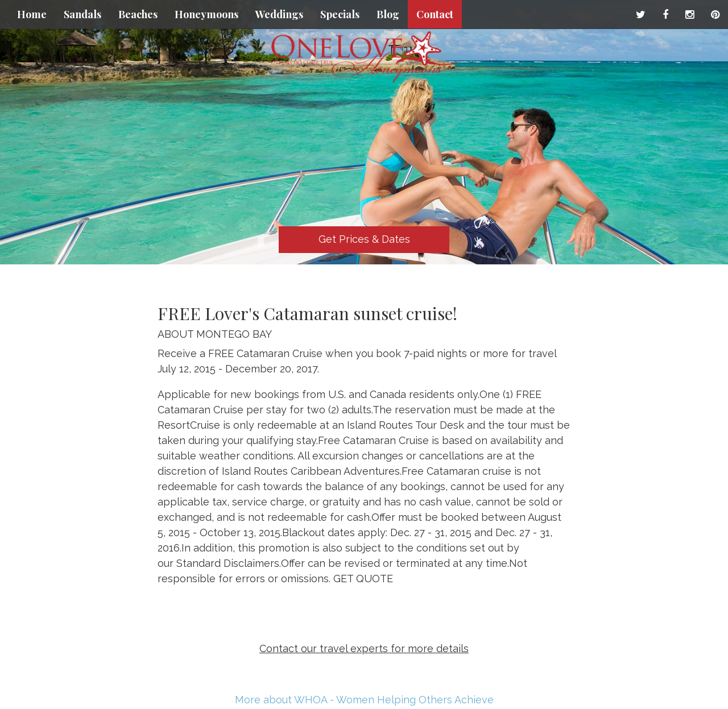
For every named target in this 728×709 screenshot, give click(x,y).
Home (32, 14)
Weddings (279, 14)
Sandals (82, 14)
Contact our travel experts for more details (364, 648)
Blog (388, 14)
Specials (340, 14)
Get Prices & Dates (364, 239)
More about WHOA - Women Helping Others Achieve (364, 700)
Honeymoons (206, 14)
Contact (435, 14)
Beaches (138, 14)
